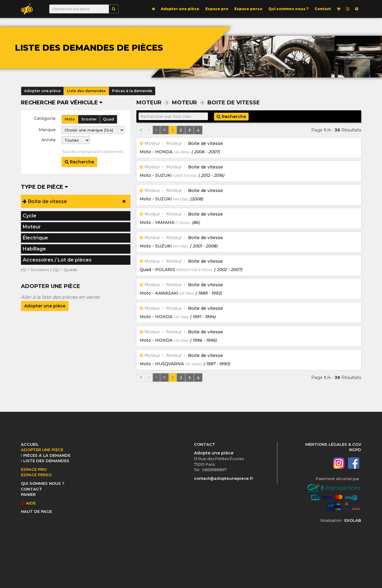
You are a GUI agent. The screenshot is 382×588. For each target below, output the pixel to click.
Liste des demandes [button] (86, 91)
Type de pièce (44, 187)
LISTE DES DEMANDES (46, 461)
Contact (323, 9)
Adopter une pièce (180, 9)
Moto (70, 119)
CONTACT (31, 489)
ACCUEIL (30, 444)
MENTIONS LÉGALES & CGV (333, 444)
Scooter (89, 119)
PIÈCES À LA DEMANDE (47, 455)
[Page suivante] (156, 130)
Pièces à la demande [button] (132, 91)
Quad (108, 119)
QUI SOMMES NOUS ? (43, 483)
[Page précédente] (149, 130)
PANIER (28, 494)
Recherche (79, 162)
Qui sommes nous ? (288, 9)
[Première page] (141, 130)
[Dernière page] (164, 130)
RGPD (355, 450)
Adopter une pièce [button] (42, 91)
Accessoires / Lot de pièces (57, 260)
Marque (47, 130)
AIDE (28, 503)
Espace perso (248, 9)
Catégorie (45, 118)
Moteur (32, 227)
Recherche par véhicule (62, 103)
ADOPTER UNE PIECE (42, 450)
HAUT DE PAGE (36, 511)
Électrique (35, 238)
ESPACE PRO (34, 469)
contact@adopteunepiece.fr (224, 478)
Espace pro (217, 9)
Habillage (34, 249)
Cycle (30, 216)
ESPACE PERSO (36, 475)
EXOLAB (353, 520)
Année (48, 140)
